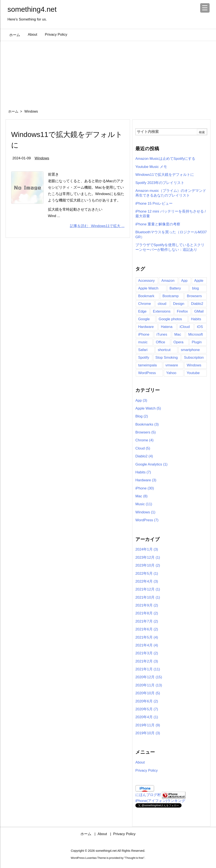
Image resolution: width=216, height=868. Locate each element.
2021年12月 (148, 589)
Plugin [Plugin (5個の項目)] (197, 342)
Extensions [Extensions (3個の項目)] (162, 311)
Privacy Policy (146, 770)
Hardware (146, 480)
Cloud (143, 448)
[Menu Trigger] (205, 8)
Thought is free (134, 858)
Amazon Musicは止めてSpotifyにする (165, 159)
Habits (143, 472)
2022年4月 (147, 581)
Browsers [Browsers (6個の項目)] (194, 296)
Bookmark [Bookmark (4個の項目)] (146, 296)
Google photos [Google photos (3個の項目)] (170, 319)
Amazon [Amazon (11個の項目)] (168, 281)
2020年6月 (147, 701)
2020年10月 (148, 693)
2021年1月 (148, 669)
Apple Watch (148, 408)
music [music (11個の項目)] (143, 342)
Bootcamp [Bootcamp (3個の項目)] (171, 296)
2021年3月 (147, 653)
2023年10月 (148, 565)
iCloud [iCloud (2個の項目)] (185, 327)
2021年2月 (147, 661)
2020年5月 (147, 709)
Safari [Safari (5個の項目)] (143, 350)
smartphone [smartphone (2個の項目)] (190, 350)
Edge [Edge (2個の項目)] (142, 311)
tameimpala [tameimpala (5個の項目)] (147, 365)
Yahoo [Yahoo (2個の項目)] (171, 373)
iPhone (145, 488)
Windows (42, 158)
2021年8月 (147, 613)
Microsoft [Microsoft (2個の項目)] (195, 334)
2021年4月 (147, 645)
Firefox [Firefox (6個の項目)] (182, 311)
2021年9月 (147, 605)
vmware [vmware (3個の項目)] (172, 365)
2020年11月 (149, 685)
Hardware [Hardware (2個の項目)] (146, 327)
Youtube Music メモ (151, 167)
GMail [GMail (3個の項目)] (199, 311)
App (141, 400)
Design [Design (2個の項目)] (179, 304)
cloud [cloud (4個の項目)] (162, 304)
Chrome (144, 440)
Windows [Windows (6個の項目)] (194, 365)
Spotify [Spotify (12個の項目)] (144, 358)
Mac (141, 496)
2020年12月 (149, 677)
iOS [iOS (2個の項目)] (200, 327)
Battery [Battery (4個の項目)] (175, 288)
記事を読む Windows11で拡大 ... (97, 226)
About (140, 762)
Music (144, 504)
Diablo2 (144, 456)
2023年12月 (148, 557)
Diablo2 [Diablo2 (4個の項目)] (197, 304)
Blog (142, 416)
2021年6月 (147, 629)
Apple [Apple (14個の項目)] (199, 281)
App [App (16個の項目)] (184, 281)
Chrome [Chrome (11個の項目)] (145, 304)
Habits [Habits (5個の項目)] (196, 319)
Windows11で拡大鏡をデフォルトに (165, 175)
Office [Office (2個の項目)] (161, 342)
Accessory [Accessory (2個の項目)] (146, 281)
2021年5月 (147, 637)
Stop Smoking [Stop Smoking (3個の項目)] (167, 358)
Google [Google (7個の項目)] (144, 319)
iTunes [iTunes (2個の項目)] (162, 334)
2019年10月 (148, 733)
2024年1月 (147, 549)
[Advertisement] (108, 73)
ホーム (13, 111)
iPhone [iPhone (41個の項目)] (144, 334)
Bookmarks (147, 424)
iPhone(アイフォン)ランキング (160, 801)
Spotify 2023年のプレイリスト (160, 183)
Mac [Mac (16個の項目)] (178, 334)
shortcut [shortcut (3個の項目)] (164, 350)
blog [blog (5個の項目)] (195, 288)
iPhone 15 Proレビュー (154, 203)
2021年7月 (147, 621)
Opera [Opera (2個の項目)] (178, 342)
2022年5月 (147, 574)
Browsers (146, 432)
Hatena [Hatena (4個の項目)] (167, 327)
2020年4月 (147, 717)
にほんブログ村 (148, 795)
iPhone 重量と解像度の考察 (158, 224)
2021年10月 (148, 597)
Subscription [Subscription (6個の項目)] (194, 358)
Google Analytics (151, 464)
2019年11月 (148, 725)
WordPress (147, 520)
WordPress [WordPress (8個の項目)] (147, 373)
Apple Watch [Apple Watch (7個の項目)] (148, 288)
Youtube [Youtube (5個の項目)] (193, 373)
